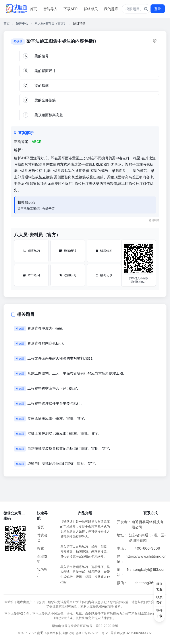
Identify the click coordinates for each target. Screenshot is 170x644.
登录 (158, 9)
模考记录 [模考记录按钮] (104, 275)
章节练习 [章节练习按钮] (32, 275)
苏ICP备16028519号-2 (92, 633)
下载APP (71, 9)
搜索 (41, 548)
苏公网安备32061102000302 (131, 633)
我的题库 (111, 9)
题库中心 (22, 23)
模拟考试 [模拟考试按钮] (68, 251)
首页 (33, 9)
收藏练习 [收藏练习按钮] (68, 275)
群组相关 (91, 9)
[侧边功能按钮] (159, 600)
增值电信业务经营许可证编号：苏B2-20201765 (85, 626)
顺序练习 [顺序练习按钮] (31, 251)
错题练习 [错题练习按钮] (104, 251)
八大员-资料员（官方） (51, 23)
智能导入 (50, 9)
